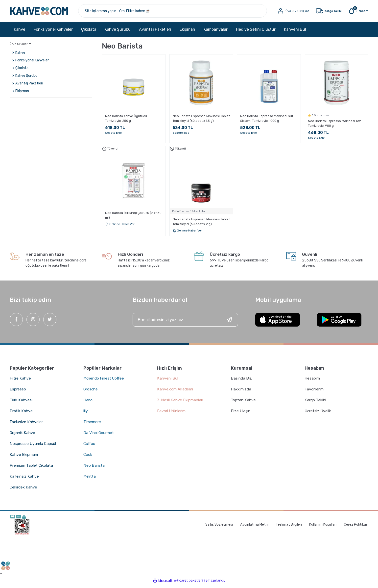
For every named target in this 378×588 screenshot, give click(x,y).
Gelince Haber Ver (120, 227)
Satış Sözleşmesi (219, 527)
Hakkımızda (241, 392)
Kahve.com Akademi (176, 392)
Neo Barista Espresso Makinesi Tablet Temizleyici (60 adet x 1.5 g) (201, 121)
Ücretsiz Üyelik (318, 414)
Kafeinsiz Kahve (24, 479)
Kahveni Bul (295, 32)
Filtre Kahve (21, 381)
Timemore (93, 424)
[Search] (179, 12)
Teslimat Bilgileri (289, 527)
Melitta (90, 479)
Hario (88, 403)
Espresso (18, 392)
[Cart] (358, 12)
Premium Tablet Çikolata (32, 468)
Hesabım (312, 381)
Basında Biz (242, 381)
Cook (88, 457)
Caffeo (89, 446)
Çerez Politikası (356, 527)
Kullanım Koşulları (323, 527)
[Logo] (45, 12)
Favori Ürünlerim (172, 414)
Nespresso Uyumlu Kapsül (33, 446)
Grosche (91, 392)
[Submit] (229, 322)
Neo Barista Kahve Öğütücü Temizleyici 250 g (126, 121)
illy (86, 414)
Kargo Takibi (316, 403)
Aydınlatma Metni (254, 527)
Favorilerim (315, 392)
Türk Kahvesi (21, 403)
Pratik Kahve (21, 414)
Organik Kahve (23, 435)
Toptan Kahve (243, 403)
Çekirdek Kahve (24, 490)
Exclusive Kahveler (27, 424)
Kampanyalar (216, 32)
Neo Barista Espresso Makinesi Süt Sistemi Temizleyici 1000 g (267, 121)
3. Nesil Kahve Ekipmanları (181, 403)
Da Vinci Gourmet (100, 435)
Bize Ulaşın (241, 414)
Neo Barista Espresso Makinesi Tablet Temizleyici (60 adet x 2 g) (201, 225)
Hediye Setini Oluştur (256, 32)
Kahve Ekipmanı (24, 457)
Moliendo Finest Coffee (105, 381)
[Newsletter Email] (185, 322)
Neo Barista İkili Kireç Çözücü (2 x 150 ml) (133, 218)
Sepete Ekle (113, 136)
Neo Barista (94, 468)
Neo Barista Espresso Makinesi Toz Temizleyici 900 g (334, 126)
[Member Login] (293, 12)
